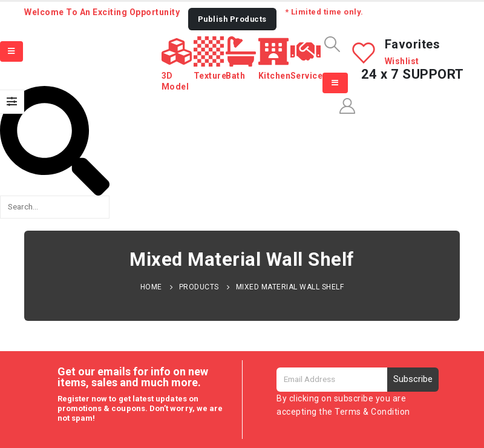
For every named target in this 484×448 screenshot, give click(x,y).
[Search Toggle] (332, 44)
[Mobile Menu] (11, 51)
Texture (210, 76)
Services (309, 76)
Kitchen (275, 76)
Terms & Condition (372, 412)
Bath (235, 76)
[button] (232, 19)
